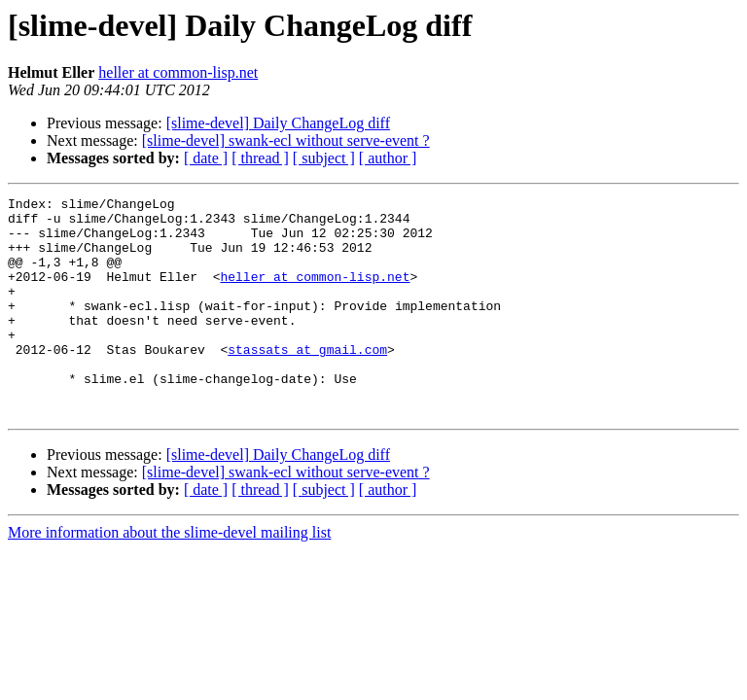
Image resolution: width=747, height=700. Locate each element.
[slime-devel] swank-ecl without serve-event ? (286, 140)
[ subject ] (324, 158)
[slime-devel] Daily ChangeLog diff (278, 123)
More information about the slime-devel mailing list (169, 576)
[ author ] (388, 158)
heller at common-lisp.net (178, 72)
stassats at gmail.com (307, 381)
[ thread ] (260, 158)
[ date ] (206, 158)
